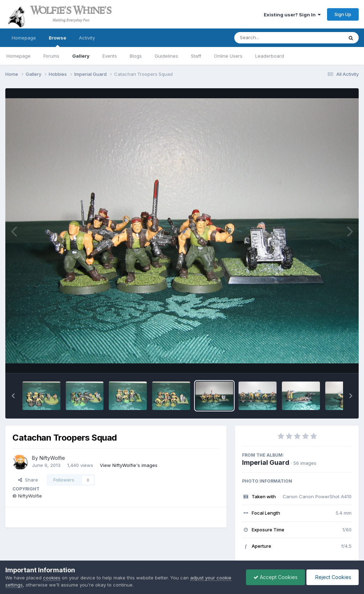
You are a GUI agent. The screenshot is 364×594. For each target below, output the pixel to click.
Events (110, 56)
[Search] (269, 38)
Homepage (24, 38)
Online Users (228, 56)
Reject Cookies (333, 577)
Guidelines (166, 56)
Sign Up (343, 14)
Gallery (81, 56)
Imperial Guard (266, 462)
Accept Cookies (275, 577)
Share (28, 480)
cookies (52, 578)
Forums (51, 56)
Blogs (136, 56)
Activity (87, 38)
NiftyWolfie (52, 458)
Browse (57, 41)
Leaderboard (270, 56)
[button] (13, 396)
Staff (196, 56)
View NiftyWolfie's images (129, 465)
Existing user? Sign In (292, 15)
